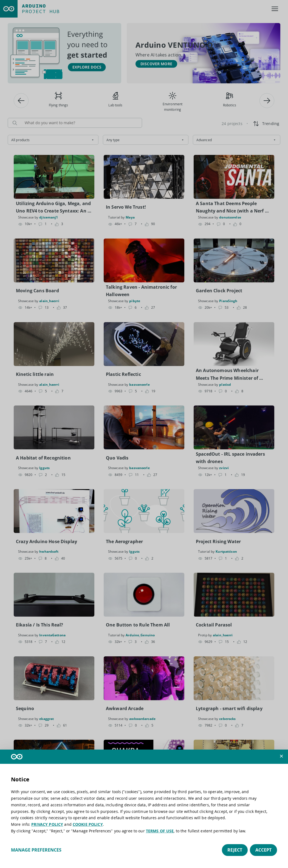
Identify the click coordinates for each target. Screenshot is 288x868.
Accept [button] (263, 850)
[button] (281, 756)
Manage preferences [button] (36, 850)
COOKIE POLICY (88, 824)
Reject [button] (235, 850)
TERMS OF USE (160, 831)
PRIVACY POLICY (47, 824)
